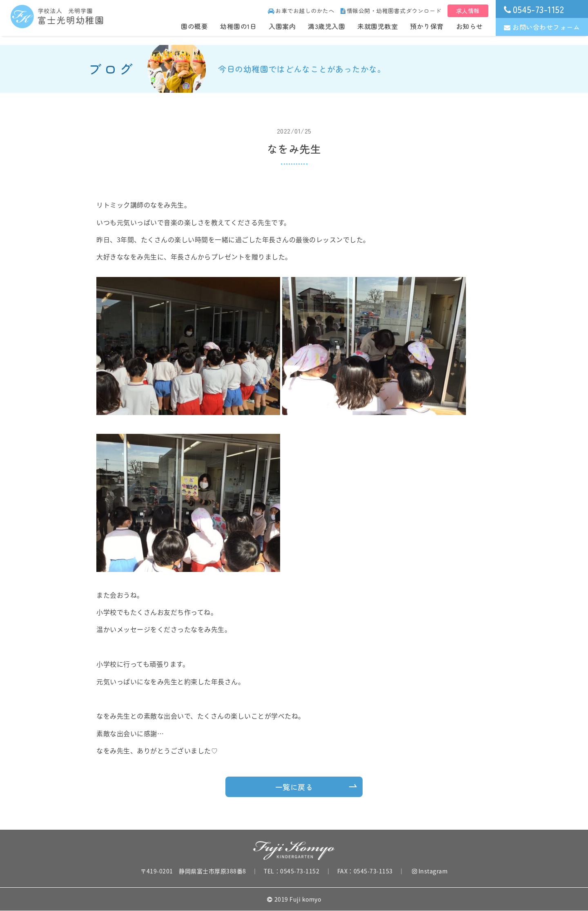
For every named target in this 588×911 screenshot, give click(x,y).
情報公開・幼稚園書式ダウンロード (391, 11)
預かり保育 (427, 26)
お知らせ (470, 26)
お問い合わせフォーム (542, 27)
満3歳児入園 (326, 26)
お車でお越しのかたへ (301, 11)
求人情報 (468, 11)
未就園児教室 (378, 26)
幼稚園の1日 (238, 26)
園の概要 (194, 26)
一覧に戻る (294, 787)
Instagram (430, 871)
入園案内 (282, 26)
